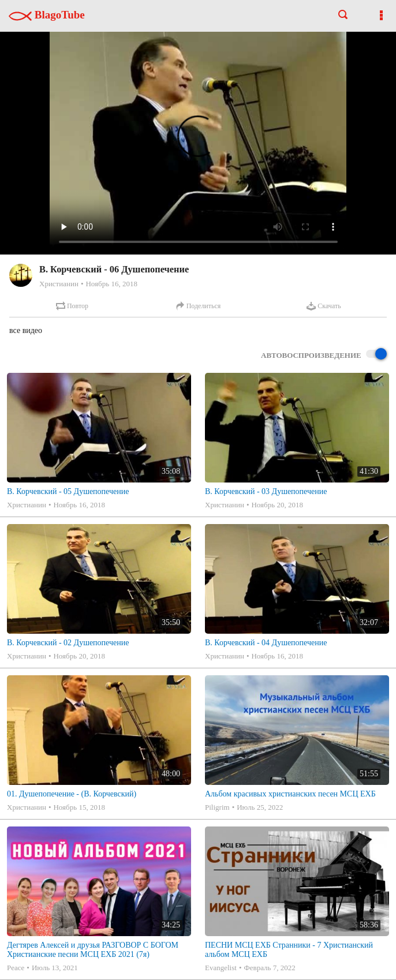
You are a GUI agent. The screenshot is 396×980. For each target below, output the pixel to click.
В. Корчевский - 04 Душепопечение (266, 643)
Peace (16, 968)
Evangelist (221, 968)
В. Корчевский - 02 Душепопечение (68, 643)
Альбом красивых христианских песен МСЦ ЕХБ (290, 794)
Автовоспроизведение (324, 355)
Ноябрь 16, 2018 (111, 284)
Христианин (59, 284)
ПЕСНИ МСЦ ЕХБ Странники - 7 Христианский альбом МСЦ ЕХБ (289, 950)
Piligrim (217, 807)
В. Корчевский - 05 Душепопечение (68, 491)
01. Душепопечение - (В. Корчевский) (72, 794)
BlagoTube (47, 15)
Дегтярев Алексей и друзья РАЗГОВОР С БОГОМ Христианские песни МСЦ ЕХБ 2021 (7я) (93, 950)
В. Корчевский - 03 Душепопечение (266, 491)
